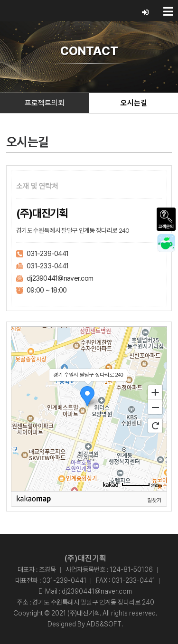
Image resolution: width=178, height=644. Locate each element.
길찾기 (154, 500)
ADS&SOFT (104, 624)
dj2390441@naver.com (60, 278)
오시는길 (134, 103)
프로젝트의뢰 (45, 103)
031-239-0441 (47, 253)
